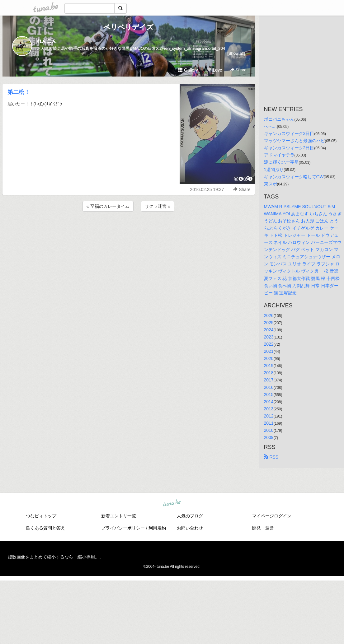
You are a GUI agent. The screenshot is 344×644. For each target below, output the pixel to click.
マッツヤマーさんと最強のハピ (295, 141)
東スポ (271, 184)
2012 (269, 416)
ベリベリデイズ (128, 27)
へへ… (271, 126)
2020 (269, 358)
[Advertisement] (129, 230)
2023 (269, 337)
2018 (269, 373)
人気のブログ (190, 516)
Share (238, 70)
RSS (271, 457)
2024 (269, 330)
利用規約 (157, 528)
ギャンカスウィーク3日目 (289, 133)
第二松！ (19, 92)
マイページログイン (272, 516)
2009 (269, 437)
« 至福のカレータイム (108, 206)
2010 (269, 430)
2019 (269, 366)
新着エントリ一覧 (119, 516)
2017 (269, 380)
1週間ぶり (274, 170)
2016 (269, 387)
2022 (269, 344)
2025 (269, 323)
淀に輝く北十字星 (281, 162)
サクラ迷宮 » (158, 206)
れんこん (47, 41)
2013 (269, 409)
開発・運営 (263, 528)
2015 (269, 394)
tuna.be (172, 503)
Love (214, 70)
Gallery (188, 70)
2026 (269, 315)
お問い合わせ (190, 528)
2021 (269, 351)
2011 (269, 423)
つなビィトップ (41, 516)
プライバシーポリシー (123, 528)
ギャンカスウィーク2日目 (289, 148)
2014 (269, 402)
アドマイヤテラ (279, 155)
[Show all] (236, 53)
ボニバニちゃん (279, 119)
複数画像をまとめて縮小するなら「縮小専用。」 (56, 557)
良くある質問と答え (45, 528)
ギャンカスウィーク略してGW (294, 177)
